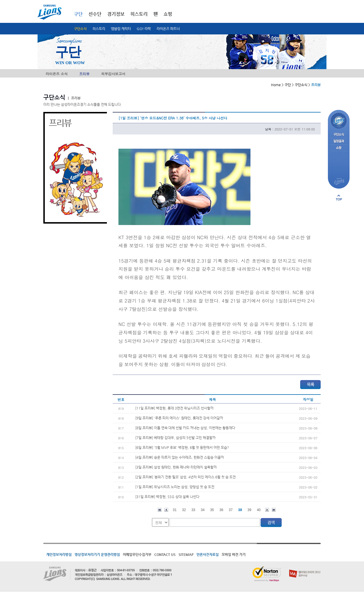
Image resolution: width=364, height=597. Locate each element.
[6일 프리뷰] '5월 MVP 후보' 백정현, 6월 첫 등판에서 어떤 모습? (182, 447)
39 (249, 510)
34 (203, 510)
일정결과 (339, 141)
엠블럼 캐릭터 (121, 29)
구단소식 (80, 29)
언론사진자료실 (208, 554)
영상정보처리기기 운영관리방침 (97, 554)
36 (221, 510)
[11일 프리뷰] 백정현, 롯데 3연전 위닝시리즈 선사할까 (174, 408)
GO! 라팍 (144, 29)
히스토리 (99, 29)
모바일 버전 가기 (234, 554)
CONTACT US (165, 554)
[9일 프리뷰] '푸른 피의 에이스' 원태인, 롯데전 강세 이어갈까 (179, 418)
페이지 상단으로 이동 (339, 198)
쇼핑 (168, 14)
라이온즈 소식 (57, 74)
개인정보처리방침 (59, 554)
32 (184, 510)
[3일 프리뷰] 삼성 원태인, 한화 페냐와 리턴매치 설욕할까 (176, 467)
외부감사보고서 (113, 74)
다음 (267, 510)
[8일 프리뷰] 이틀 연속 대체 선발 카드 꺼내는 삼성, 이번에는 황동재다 (185, 428)
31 (175, 510)
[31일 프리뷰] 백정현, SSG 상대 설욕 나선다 (167, 497)
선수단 (95, 14)
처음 (160, 510)
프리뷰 (84, 74)
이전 (166, 510)
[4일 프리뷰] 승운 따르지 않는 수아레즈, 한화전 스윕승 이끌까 (180, 457)
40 (259, 510)
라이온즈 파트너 (168, 29)
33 (193, 510)
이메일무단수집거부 (137, 554)
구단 (78, 14)
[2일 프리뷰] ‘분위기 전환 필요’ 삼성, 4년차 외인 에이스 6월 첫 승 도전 (185, 477)
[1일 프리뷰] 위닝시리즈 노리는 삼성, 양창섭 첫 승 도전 (175, 487)
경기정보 (116, 14)
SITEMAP (186, 554)
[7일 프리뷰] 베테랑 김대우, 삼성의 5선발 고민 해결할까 (175, 438)
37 (231, 510)
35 (212, 510)
